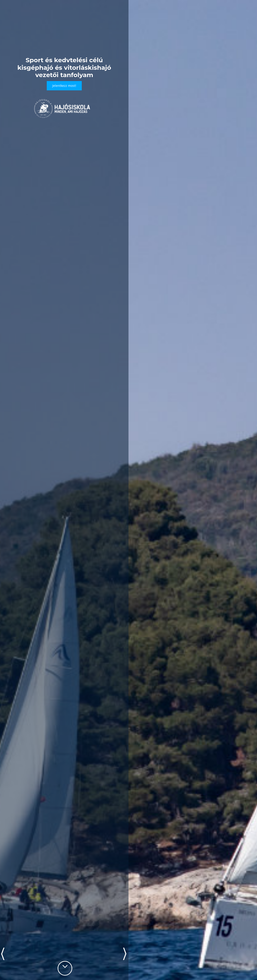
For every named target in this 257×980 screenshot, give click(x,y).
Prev (3, 954)
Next (125, 954)
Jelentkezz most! (64, 86)
